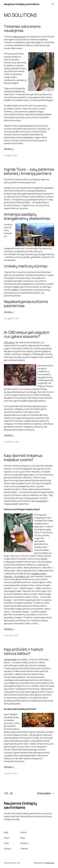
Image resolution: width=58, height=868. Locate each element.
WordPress (50, 863)
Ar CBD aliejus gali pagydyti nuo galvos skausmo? (27, 334)
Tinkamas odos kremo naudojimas (22, 29)
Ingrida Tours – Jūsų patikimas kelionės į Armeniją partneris (29, 171)
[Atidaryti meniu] (53, 4)
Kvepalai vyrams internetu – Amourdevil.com (25, 575)
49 (11, 793)
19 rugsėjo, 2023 (10, 155)
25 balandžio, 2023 (11, 442)
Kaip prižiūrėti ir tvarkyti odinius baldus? (24, 651)
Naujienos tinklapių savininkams (22, 4)
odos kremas (19, 37)
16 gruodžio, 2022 (11, 635)
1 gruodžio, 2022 (10, 773)
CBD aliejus (9, 342)
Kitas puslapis (46, 793)
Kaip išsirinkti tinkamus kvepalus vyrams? (23, 458)
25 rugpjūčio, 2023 (11, 318)
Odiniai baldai (10, 659)
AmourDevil (41, 501)
